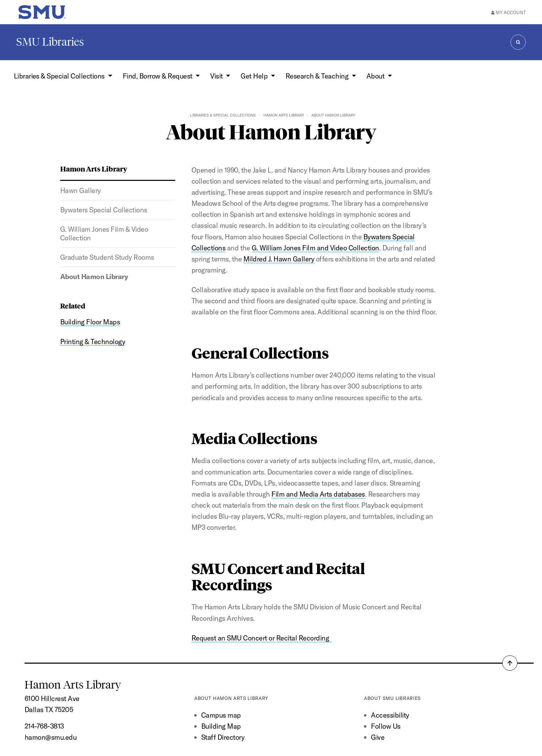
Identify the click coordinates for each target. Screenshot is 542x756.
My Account (508, 12)
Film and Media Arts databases (318, 494)
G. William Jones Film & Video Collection (104, 233)
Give (378, 737)
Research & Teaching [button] (318, 76)
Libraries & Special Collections (223, 115)
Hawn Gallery (81, 190)
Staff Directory (223, 737)
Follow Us (386, 726)
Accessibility (390, 715)
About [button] (376, 76)
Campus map (221, 715)
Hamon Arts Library (284, 115)
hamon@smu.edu (50, 737)
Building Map (221, 726)
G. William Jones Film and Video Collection (315, 248)
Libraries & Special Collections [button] (60, 76)
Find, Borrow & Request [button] (158, 76)
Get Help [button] (255, 76)
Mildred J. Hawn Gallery (279, 259)
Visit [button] (217, 76)
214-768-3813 (44, 726)
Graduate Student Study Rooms (107, 257)
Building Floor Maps (90, 322)
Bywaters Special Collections (104, 210)
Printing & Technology (93, 342)
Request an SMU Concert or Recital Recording (262, 638)
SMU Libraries (50, 42)
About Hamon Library (94, 276)
